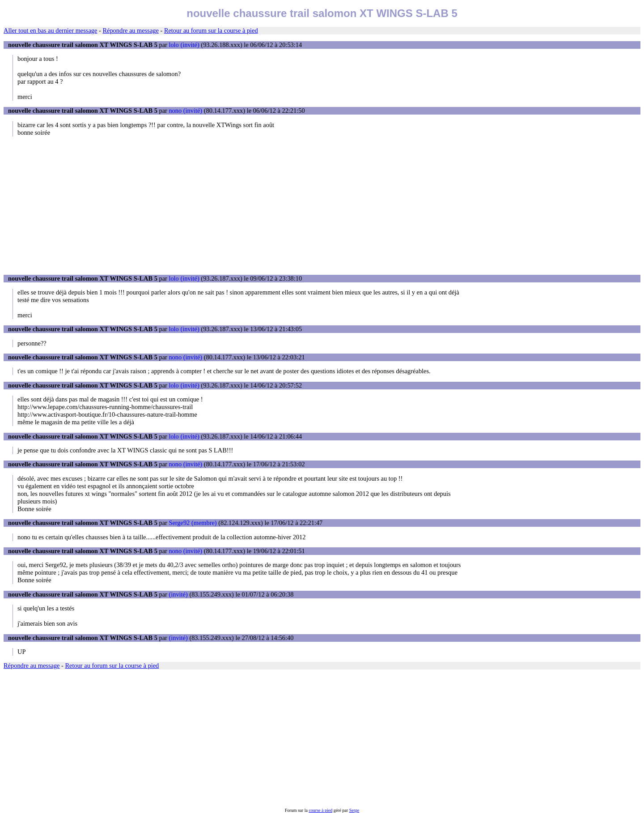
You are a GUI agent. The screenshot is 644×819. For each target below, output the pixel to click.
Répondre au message (130, 30)
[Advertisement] (322, 205)
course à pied (320, 810)
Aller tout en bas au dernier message (50, 30)
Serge (354, 810)
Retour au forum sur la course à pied (211, 30)
